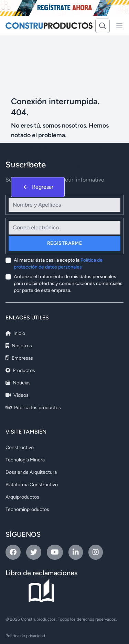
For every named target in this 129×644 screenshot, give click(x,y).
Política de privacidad (25, 636)
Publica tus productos (33, 408)
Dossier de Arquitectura (31, 472)
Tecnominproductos (27, 509)
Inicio (15, 333)
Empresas (19, 358)
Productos (20, 370)
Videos (17, 395)
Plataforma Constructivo (32, 485)
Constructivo (20, 447)
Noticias (18, 383)
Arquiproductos (22, 497)
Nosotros (19, 346)
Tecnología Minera (25, 460)
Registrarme (64, 243)
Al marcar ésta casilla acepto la (58, 264)
